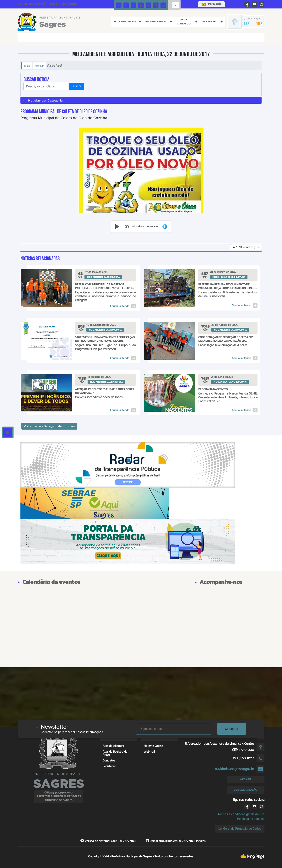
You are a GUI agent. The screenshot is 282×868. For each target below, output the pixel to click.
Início (27, 66)
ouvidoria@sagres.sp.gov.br (234, 769)
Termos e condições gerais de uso (241, 814)
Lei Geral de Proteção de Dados (240, 829)
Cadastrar (232, 729)
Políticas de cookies (251, 819)
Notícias (40, 66)
